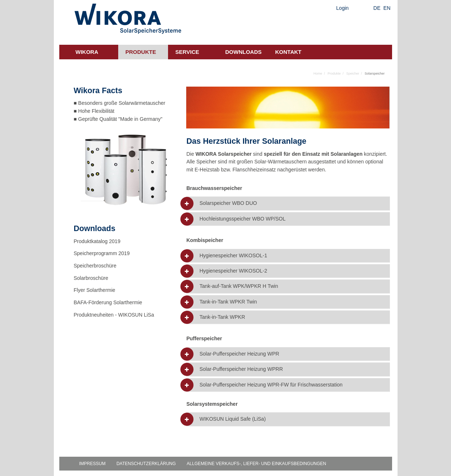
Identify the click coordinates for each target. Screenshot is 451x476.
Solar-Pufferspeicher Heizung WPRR (241, 369)
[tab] (288, 203)
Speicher (353, 74)
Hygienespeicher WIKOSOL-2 (233, 271)
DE (377, 8)
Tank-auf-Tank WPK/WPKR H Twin (239, 286)
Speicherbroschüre (95, 266)
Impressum (93, 464)
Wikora (87, 52)
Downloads (243, 52)
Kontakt (288, 52)
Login (342, 8)
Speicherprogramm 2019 (102, 253)
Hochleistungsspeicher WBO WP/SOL (242, 219)
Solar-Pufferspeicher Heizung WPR (239, 354)
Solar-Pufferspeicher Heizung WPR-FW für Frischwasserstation (271, 385)
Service (187, 52)
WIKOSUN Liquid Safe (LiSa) (232, 419)
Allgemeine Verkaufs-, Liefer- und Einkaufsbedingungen (256, 464)
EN (387, 8)
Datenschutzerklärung (146, 464)
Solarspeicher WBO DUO (228, 203)
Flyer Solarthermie (95, 290)
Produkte (141, 52)
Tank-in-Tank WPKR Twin (228, 302)
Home (318, 74)
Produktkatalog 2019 (97, 241)
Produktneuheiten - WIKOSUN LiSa (114, 315)
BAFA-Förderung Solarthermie (108, 302)
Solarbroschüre (91, 278)
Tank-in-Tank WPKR (222, 317)
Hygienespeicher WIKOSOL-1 (233, 256)
